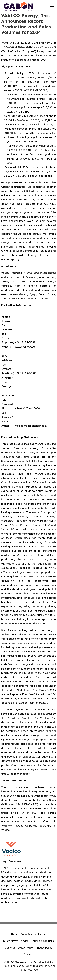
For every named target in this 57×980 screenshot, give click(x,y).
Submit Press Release (16, 941)
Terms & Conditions (43, 941)
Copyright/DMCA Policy (19, 948)
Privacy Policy (44, 948)
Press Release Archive (34, 934)
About (14, 934)
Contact (29, 954)
